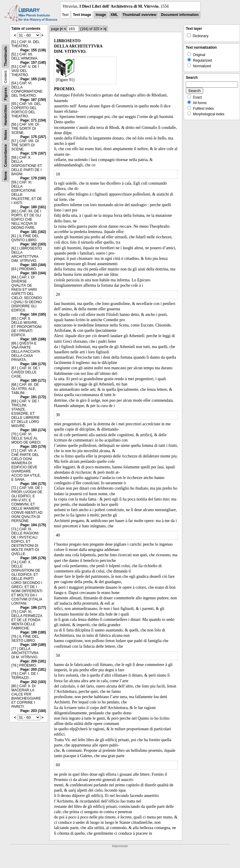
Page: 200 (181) (33, 661)
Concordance (6, 156)
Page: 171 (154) (33, 120)
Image (101, 15)
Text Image (82, 15)
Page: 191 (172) (33, 397)
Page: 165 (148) (33, 79)
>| (105, 29)
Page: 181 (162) (33, 232)
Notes (6, 135)
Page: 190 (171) (33, 380)
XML (114, 15)
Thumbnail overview (139, 15)
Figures (6, 94)
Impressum (120, 846)
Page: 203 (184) (33, 711)
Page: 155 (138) (33, 50)
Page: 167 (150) (33, 100)
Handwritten (6, 115)
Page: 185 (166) (33, 339)
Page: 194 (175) (33, 484)
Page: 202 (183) (33, 682)
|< (61, 29)
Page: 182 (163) (33, 244)
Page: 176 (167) (33, 153)
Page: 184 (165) (33, 314)
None (6, 176)
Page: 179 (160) (33, 178)
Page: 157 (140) (33, 63)
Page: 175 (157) (33, 137)
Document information (180, 15)
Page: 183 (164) (33, 265)
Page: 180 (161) (33, 207)
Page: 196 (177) (33, 608)
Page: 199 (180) (33, 632)
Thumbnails (6, 56)
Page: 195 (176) (33, 558)
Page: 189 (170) (33, 364)
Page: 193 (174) (33, 430)
